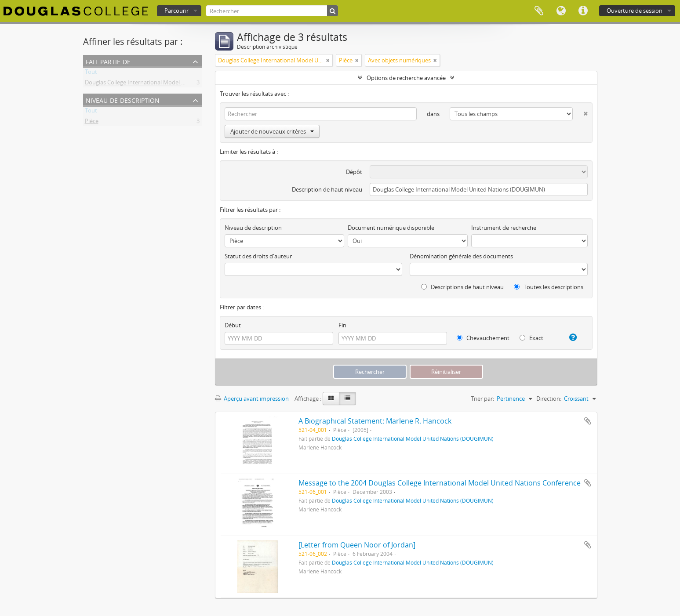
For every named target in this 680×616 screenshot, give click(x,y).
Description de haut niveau (327, 189)
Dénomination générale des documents (461, 256)
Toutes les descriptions (549, 287)
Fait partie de (108, 61)
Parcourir (176, 11)
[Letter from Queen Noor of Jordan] (357, 545)
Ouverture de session (635, 11)
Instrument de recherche (504, 228)
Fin (342, 325)
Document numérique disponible (391, 228)
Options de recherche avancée (406, 78)
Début (233, 325)
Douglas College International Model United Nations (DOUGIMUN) (171, 84)
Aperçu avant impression (252, 399)
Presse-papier (539, 11)
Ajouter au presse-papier (588, 421)
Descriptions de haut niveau (462, 287)
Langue (561, 11)
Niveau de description (123, 100)
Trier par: (482, 399)
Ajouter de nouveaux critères (272, 131)
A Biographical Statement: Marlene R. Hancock (375, 421)
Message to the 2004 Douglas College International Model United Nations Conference (440, 483)
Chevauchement (483, 338)
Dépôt (354, 172)
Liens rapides (583, 11)
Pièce (92, 123)
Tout (91, 73)
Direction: (549, 399)
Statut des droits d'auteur (258, 256)
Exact (531, 338)
